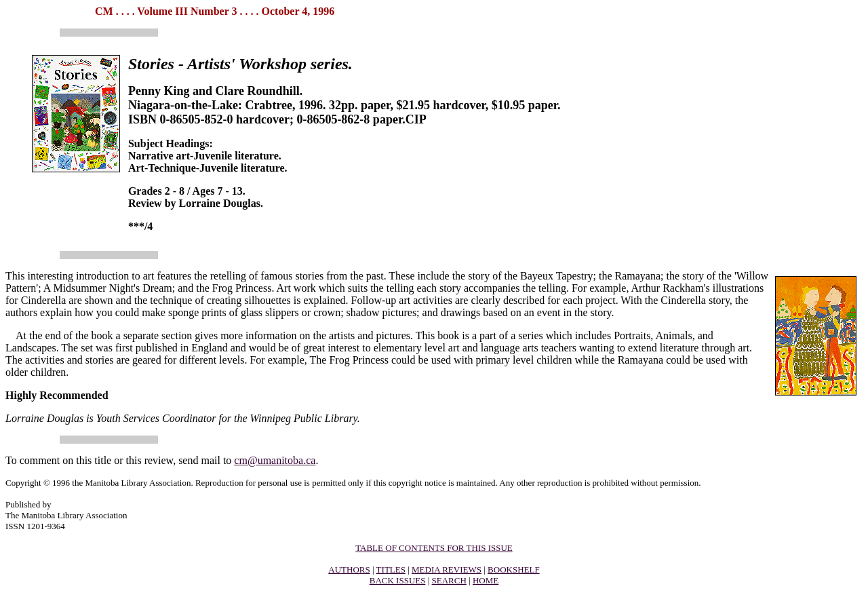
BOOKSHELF (514, 570)
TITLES (391, 570)
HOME (486, 580)
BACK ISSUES (398, 580)
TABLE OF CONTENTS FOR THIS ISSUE (434, 548)
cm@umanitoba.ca (275, 460)
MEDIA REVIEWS (447, 570)
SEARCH (449, 580)
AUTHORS (349, 570)
